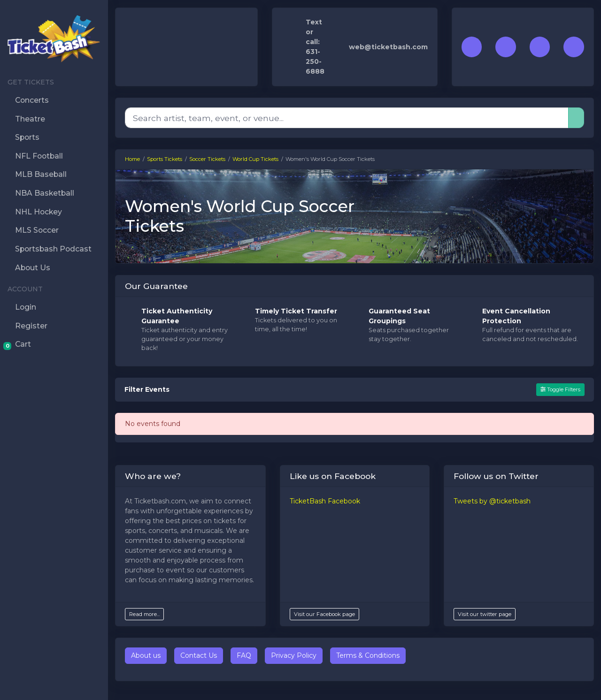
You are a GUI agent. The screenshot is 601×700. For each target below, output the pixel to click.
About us (146, 655)
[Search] (347, 118)
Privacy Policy (294, 655)
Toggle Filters (560, 389)
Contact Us (199, 655)
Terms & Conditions (368, 655)
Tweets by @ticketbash (492, 501)
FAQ (244, 655)
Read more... (144, 614)
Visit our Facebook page (324, 614)
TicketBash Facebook (325, 501)
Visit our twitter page (485, 614)
